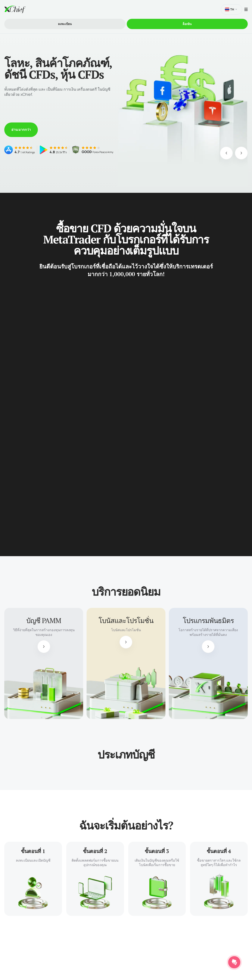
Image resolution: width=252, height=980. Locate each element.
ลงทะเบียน (65, 24)
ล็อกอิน (187, 24)
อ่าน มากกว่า (21, 130)
